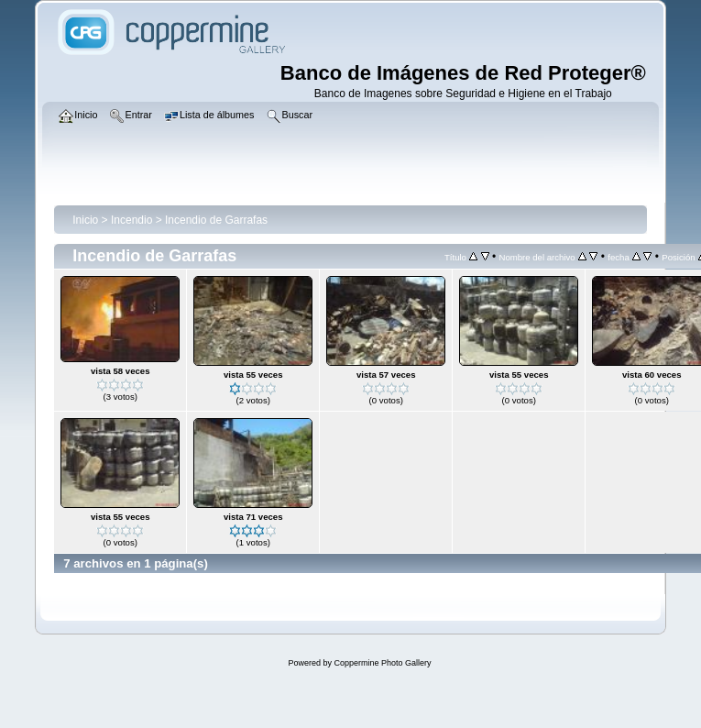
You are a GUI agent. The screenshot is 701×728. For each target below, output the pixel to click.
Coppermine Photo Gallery (382, 663)
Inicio (85, 220)
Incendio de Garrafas (216, 220)
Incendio (131, 220)
